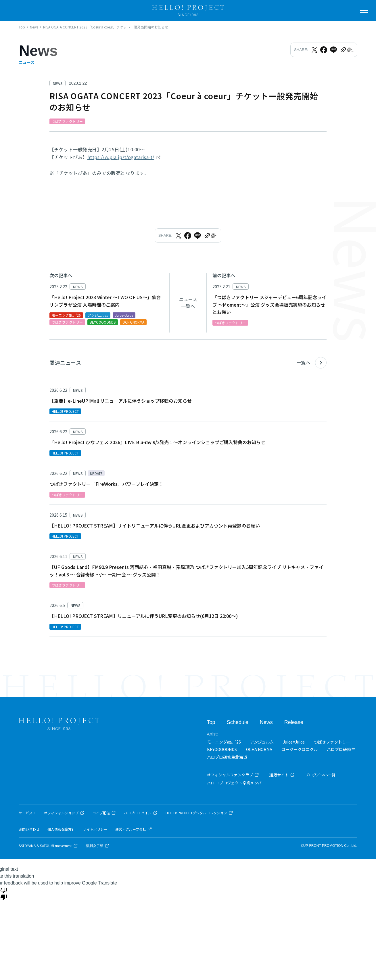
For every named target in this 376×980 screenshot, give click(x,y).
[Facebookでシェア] (324, 50)
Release (294, 722)
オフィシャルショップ (64, 813)
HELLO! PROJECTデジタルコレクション (199, 813)
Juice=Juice (294, 742)
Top (211, 722)
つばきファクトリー (332, 742)
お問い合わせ (29, 829)
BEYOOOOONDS (222, 749)
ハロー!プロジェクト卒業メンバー (236, 783)
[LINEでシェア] (333, 50)
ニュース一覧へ (188, 303)
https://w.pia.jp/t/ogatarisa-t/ (121, 157)
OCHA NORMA (259, 749)
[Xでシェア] (314, 50)
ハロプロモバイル (141, 813)
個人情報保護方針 (61, 829)
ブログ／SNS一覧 (320, 775)
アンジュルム (262, 742)
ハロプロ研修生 (341, 749)
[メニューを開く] (364, 10)
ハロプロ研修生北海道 (227, 757)
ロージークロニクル (300, 749)
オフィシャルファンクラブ (233, 775)
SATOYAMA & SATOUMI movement (48, 846)
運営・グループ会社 (134, 829)
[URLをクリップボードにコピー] (347, 50)
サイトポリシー (95, 829)
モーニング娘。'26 (224, 742)
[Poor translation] (4, 893)
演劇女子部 (98, 846)
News (266, 722)
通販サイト (282, 775)
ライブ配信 (104, 813)
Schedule (238, 722)
